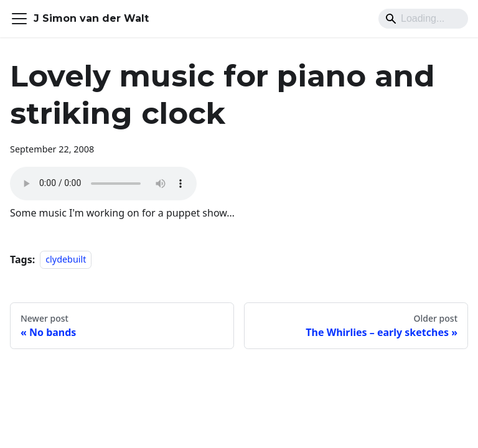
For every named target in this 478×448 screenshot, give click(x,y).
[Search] (423, 19)
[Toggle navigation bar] (19, 19)
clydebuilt (66, 260)
